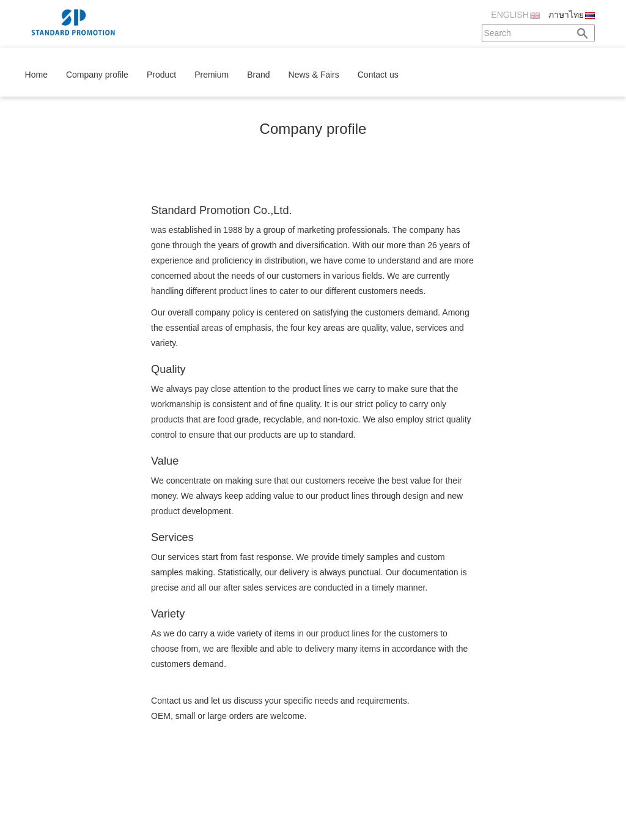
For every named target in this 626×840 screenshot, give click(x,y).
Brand (258, 75)
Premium (212, 75)
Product (161, 75)
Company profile (97, 75)
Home (36, 75)
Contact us (378, 75)
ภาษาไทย (566, 15)
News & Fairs (314, 75)
